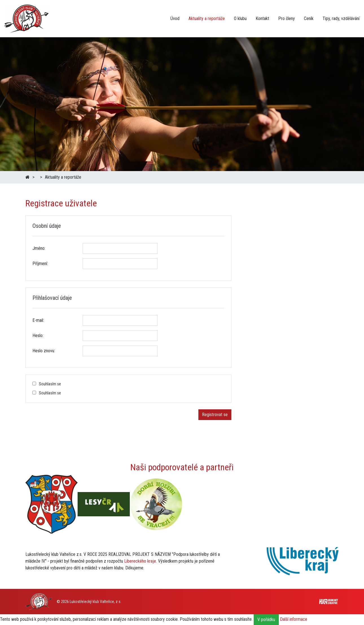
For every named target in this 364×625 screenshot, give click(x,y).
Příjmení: (40, 264)
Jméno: (39, 248)
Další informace (294, 619)
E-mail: (38, 320)
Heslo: (38, 336)
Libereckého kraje (140, 561)
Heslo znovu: (44, 351)
